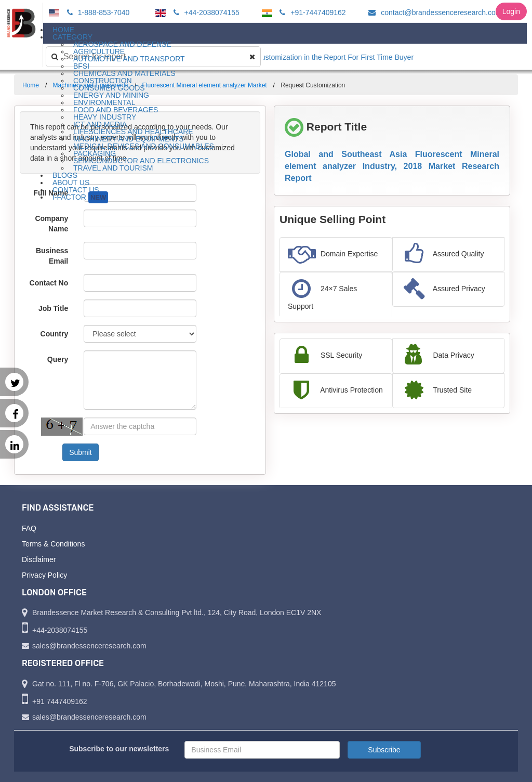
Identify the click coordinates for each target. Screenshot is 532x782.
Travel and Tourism (113, 168)
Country (55, 334)
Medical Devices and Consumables (144, 146)
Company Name (51, 224)
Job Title (53, 308)
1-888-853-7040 (97, 12)
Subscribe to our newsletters (119, 749)
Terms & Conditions (53, 544)
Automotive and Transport (129, 59)
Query (58, 359)
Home (31, 85)
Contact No (49, 283)
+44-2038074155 (205, 12)
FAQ (29, 528)
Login (511, 11)
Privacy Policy (44, 575)
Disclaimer (39, 559)
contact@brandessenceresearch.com (433, 12)
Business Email (52, 256)
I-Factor (80, 197)
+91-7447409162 (311, 12)
